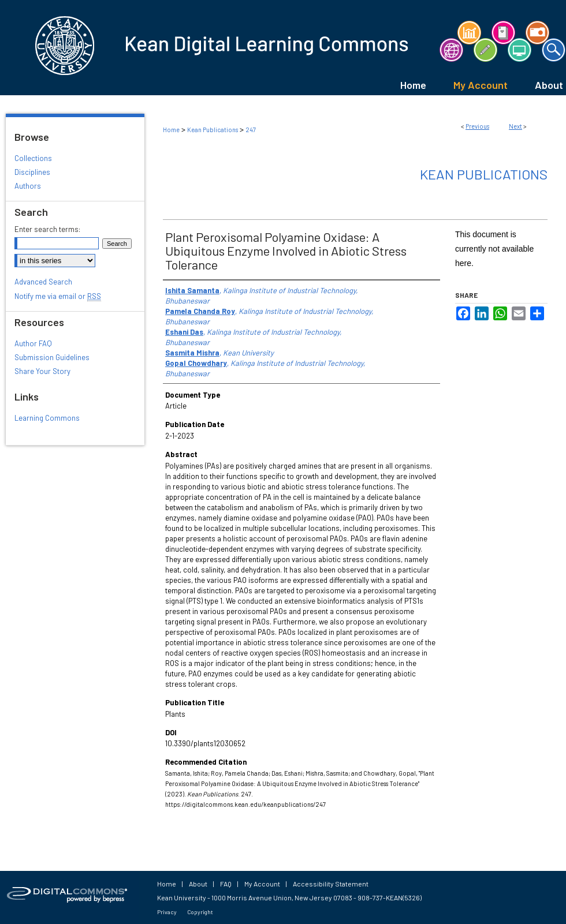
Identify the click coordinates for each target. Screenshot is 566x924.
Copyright (200, 912)
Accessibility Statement (331, 884)
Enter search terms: (47, 229)
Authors (28, 186)
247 (251, 130)
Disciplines (32, 172)
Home (171, 130)
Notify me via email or (58, 296)
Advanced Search (43, 282)
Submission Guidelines (52, 357)
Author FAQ (33, 343)
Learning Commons (47, 418)
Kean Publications (213, 130)
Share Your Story (42, 371)
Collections (33, 158)
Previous (477, 126)
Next (515, 126)
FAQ (226, 884)
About (198, 884)
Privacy (167, 912)
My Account (262, 884)
